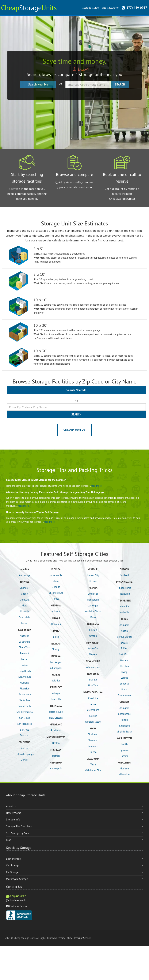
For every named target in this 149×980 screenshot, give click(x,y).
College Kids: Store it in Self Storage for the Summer (36, 480)
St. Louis (93, 581)
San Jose (25, 730)
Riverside (25, 689)
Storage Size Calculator (19, 826)
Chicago (56, 649)
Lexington (56, 693)
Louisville (56, 699)
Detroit (56, 756)
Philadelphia (124, 588)
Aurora (25, 748)
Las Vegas (93, 606)
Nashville (124, 612)
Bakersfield (25, 642)
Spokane (124, 750)
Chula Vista (25, 647)
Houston (124, 666)
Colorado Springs (25, 754)
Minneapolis (56, 768)
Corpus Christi (124, 637)
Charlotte (93, 698)
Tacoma (124, 756)
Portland (124, 575)
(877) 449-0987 (134, 8)
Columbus (93, 746)
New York (93, 686)
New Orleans (56, 718)
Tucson (25, 623)
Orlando (56, 587)
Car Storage (13, 865)
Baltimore (56, 730)
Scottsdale (25, 617)
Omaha (93, 636)
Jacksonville (56, 575)
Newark (93, 654)
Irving (124, 672)
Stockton (25, 735)
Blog (9, 840)
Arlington (124, 625)
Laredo (124, 678)
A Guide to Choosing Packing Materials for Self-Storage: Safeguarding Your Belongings (55, 492)
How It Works (14, 813)
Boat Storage (13, 859)
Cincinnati (93, 734)
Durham (93, 704)
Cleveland (93, 740)
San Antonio (124, 695)
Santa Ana (25, 700)
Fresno (25, 659)
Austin (124, 631)
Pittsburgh (124, 594)
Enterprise (93, 594)
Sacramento (25, 694)
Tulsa (93, 765)
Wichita (56, 681)
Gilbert (25, 594)
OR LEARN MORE (74, 430)
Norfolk (124, 720)
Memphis (124, 607)
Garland (124, 660)
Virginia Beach (124, 732)
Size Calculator (110, 8)
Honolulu (56, 624)
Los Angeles (25, 677)
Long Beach (25, 671)
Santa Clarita (25, 706)
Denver (25, 760)
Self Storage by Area (17, 833)
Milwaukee (124, 774)
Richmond (124, 726)
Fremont (25, 653)
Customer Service (18, 906)
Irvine (25, 665)
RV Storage (12, 872)
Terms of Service (82, 938)
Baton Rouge (56, 712)
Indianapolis (56, 668)
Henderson (93, 600)
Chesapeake (124, 714)
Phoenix (25, 611)
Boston (56, 743)
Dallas (124, 643)
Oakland (25, 683)
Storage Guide (90, 8)
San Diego (25, 718)
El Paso (124, 648)
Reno (93, 617)
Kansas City (93, 575)
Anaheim (25, 636)
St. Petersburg (56, 593)
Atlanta (56, 611)
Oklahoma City (93, 770)
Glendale (25, 600)
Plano (124, 690)
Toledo (93, 752)
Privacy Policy (65, 938)
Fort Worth (124, 654)
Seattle (124, 744)
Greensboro (93, 710)
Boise (56, 637)
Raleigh (93, 716)
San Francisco (25, 724)
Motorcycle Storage (17, 879)
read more (96, 486)
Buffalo (93, 680)
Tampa (56, 599)
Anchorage (25, 575)
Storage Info (13, 819)
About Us (11, 806)
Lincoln (93, 630)
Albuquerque (93, 667)
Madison (124, 769)
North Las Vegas (93, 611)
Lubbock (124, 684)
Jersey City (93, 648)
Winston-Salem (93, 722)
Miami (56, 581)
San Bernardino (25, 712)
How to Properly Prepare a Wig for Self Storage (33, 512)
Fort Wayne (56, 662)
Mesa (25, 606)
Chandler (25, 588)
